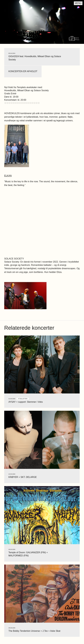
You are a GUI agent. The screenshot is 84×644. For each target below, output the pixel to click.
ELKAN (8, 176)
